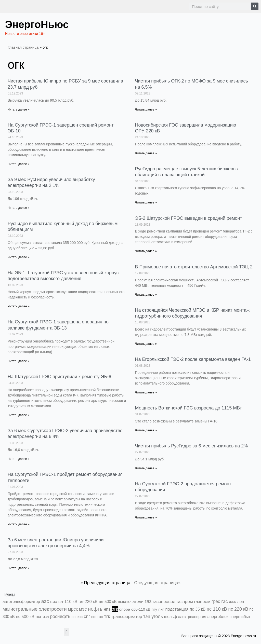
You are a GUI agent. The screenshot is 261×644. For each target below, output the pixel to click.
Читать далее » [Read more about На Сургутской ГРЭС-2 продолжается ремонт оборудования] (146, 517)
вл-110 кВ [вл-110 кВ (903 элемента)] (68, 602)
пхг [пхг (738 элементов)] (39, 616)
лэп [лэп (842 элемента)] (240, 602)
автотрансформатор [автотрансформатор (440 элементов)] (21, 602)
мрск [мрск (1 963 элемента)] (73, 609)
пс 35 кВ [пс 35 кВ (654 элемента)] (198, 609)
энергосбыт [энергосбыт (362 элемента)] (240, 617)
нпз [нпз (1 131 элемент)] (107, 609)
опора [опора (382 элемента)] (125, 609)
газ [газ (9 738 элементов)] (148, 601)
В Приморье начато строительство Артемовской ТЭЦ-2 (194, 267)
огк (16, 65)
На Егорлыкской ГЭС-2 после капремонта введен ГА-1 (193, 359)
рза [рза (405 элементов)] (46, 617)
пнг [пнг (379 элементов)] (161, 609)
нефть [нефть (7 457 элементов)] (95, 609)
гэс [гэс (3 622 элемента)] (225, 601)
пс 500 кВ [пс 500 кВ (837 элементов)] (25, 617)
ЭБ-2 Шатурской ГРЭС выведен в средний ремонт (189, 218)
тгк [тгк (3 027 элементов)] (107, 616)
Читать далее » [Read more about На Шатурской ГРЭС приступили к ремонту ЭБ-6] (19, 415)
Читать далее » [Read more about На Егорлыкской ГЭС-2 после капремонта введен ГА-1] (146, 392)
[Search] (255, 6)
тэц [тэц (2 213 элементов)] (147, 616)
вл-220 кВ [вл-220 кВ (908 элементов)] (88, 602)
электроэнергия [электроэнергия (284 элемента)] (192, 617)
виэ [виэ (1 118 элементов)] (54, 602)
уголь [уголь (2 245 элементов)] (157, 616)
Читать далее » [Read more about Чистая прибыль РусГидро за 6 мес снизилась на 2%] (146, 468)
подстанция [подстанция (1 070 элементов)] (177, 609)
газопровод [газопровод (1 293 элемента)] (164, 601)
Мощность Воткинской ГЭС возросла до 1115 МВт (188, 408)
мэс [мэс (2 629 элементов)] (83, 609)
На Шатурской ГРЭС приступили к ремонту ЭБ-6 (59, 377)
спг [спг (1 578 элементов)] (87, 616)
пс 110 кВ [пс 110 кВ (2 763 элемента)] (217, 609)
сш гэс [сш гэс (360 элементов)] (97, 617)
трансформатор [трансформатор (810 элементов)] (127, 617)
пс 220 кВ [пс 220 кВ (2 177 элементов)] (238, 609)
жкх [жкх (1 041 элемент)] (233, 602)
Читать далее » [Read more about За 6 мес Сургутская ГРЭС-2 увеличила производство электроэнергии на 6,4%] (19, 459)
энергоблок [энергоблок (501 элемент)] (218, 617)
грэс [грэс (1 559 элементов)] (216, 601)
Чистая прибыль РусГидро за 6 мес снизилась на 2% (192, 446)
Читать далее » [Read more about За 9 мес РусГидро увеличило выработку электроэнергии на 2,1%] (19, 208)
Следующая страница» (157, 583)
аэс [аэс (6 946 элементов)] (45, 601)
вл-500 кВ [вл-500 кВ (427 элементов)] (108, 602)
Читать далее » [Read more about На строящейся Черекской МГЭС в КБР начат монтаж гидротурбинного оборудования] (146, 344)
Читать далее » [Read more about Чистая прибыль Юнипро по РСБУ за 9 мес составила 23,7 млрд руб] (19, 109)
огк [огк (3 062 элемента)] (115, 609)
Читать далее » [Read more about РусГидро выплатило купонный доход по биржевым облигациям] (19, 257)
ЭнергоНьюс (37, 24)
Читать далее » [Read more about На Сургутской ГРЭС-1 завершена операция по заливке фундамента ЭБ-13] (19, 361)
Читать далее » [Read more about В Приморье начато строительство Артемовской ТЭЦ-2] (146, 295)
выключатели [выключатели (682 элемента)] (130, 601)
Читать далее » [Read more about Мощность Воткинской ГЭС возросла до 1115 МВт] (146, 430)
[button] (66, 632)
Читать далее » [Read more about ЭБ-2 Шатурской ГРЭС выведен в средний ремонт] (146, 251)
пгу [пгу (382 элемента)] (154, 609)
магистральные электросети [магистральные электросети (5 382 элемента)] (35, 609)
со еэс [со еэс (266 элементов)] (77, 617)
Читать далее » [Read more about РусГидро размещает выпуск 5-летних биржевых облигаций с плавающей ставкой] (146, 202)
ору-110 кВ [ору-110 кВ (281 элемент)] (141, 609)
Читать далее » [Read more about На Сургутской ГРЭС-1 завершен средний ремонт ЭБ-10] (19, 164)
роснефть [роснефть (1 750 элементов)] (60, 616)
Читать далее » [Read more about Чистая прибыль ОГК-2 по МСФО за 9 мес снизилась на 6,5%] (146, 109)
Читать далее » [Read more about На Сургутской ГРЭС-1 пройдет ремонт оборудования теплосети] (19, 524)
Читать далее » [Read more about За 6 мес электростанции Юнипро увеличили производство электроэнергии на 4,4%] (19, 568)
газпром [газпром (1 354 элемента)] (202, 601)
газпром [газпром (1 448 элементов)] (185, 601)
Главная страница (23, 47)
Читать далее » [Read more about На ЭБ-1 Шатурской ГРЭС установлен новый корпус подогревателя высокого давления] (19, 306)
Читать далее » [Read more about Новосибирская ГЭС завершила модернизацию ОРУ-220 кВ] (146, 153)
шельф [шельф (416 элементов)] (171, 617)
